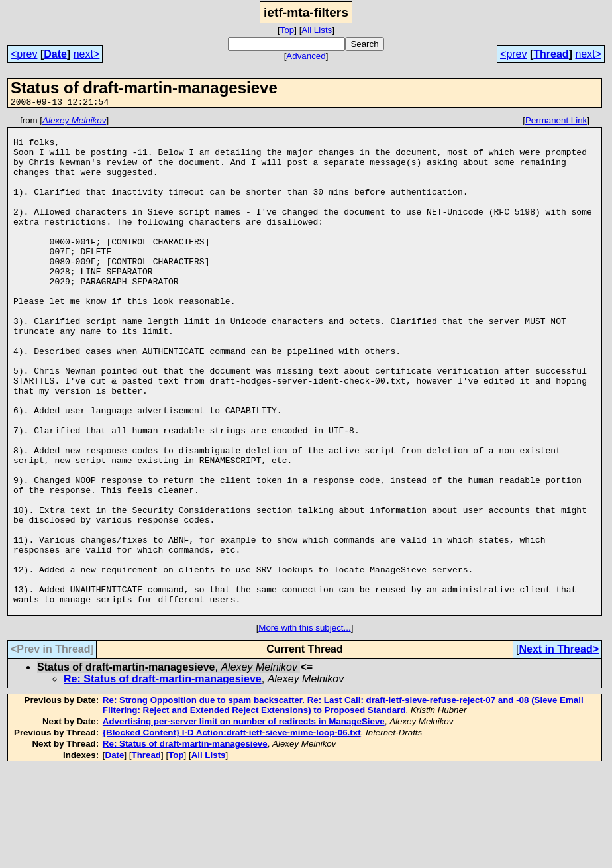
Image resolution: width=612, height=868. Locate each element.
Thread (551, 54)
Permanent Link (556, 122)
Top (287, 30)
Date (55, 54)
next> (87, 54)
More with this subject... (304, 727)
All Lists (317, 30)
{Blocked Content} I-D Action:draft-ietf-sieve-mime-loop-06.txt (232, 832)
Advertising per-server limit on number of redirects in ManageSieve (244, 821)
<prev (24, 54)
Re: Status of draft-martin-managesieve (163, 778)
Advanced (306, 56)
